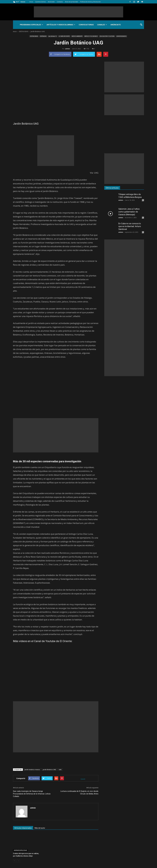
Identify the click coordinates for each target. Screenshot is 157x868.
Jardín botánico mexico (32, 770)
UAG (60, 770)
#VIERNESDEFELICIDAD (20, 850)
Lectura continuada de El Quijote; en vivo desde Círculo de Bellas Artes (79, 792)
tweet (83, 779)
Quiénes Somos (40, 2)
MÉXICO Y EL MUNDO (91, 36)
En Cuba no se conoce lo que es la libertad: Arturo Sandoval (130, 226)
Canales (102, 25)
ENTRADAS (43, 36)
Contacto (60, 2)
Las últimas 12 (53, 36)
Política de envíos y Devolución (90, 2)
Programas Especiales (31, 25)
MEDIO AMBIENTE (77, 36)
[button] (141, 25)
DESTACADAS (34, 36)
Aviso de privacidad (72, 2)
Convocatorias (86, 25)
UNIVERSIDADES (121, 36)
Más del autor (40, 828)
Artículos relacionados (23, 828)
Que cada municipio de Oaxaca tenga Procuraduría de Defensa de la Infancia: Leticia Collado (32, 794)
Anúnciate (51, 2)
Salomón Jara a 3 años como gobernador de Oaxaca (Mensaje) (129, 212)
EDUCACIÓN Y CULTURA (107, 36)
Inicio (31, 2)
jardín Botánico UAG (49, 770)
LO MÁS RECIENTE (64, 36)
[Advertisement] (78, 12)
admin (68, 49)
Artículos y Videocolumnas (61, 25)
